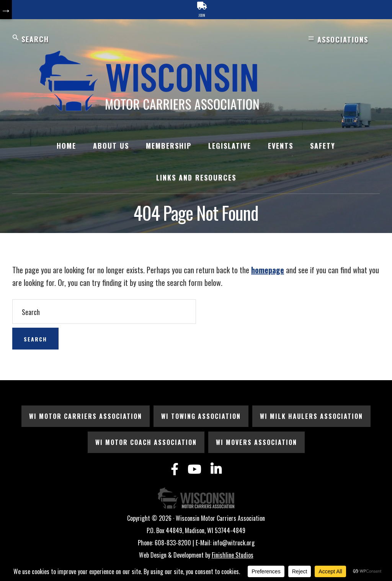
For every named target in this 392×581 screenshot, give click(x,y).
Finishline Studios (233, 555)
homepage (268, 270)
